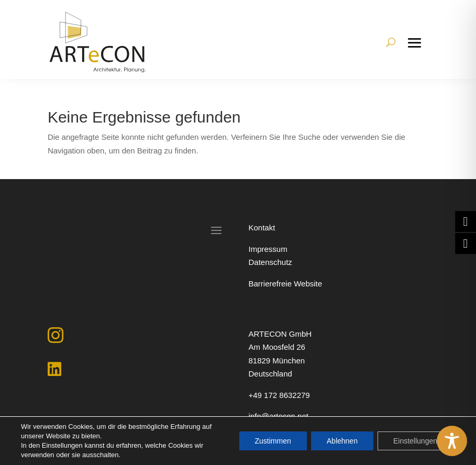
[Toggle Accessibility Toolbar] (452, 441)
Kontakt (262, 228)
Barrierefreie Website (285, 284)
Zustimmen (273, 441)
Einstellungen (415, 441)
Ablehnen (342, 441)
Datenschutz (270, 262)
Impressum (268, 249)
